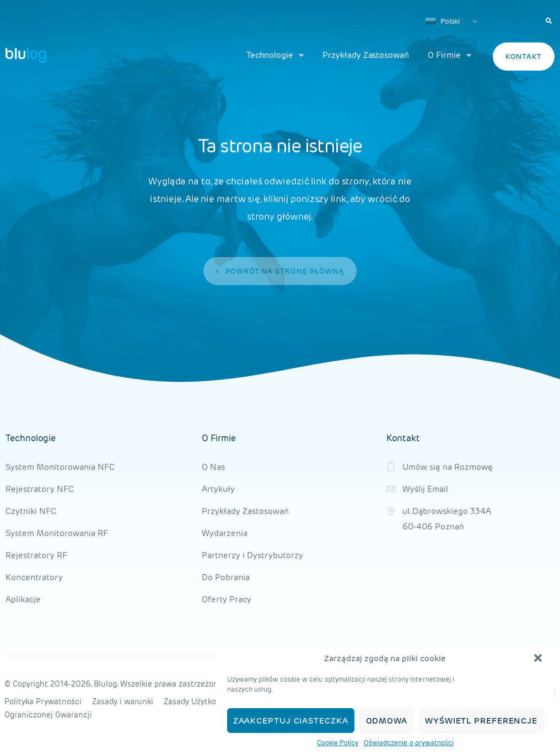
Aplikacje (23, 599)
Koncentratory (34, 577)
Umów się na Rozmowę (448, 467)
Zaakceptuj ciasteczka (291, 721)
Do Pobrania (226, 577)
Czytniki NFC (31, 511)
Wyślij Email (425, 489)
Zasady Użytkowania (201, 702)
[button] (538, 658)
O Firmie (449, 55)
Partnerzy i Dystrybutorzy (252, 555)
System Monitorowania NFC (60, 467)
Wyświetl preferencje (481, 721)
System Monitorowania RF (57, 533)
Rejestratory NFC (40, 489)
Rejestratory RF (36, 555)
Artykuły (218, 489)
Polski (443, 21)
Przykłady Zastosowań (366, 55)
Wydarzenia (225, 533)
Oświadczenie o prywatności (409, 743)
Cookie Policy (338, 743)
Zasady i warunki (123, 702)
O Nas (213, 467)
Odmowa (387, 721)
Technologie (275, 55)
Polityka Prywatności (43, 702)
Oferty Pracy (227, 599)
